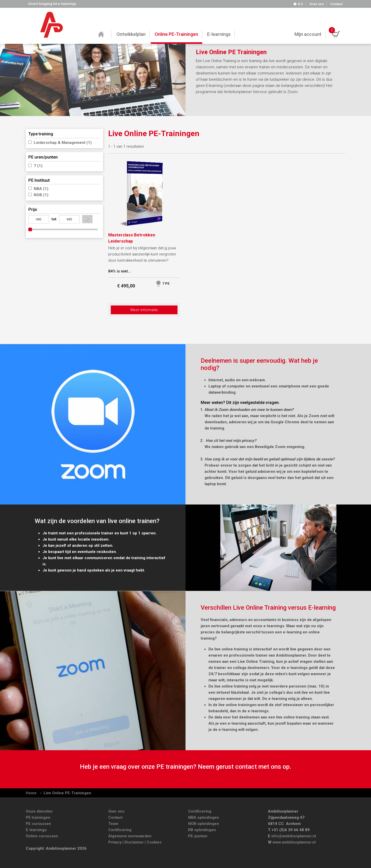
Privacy (115, 842)
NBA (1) (41, 189)
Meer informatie (144, 310)
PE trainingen (38, 817)
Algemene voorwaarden (130, 836)
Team (113, 824)
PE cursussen (38, 824)
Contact (336, 4)
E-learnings (36, 830)
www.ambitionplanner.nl (294, 842)
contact (246, 767)
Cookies (154, 842)
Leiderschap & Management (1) (63, 143)
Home (31, 793)
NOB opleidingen (204, 824)
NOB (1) (41, 195)
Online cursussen (42, 836)
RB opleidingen (202, 830)
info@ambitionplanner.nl (294, 836)
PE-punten (198, 836)
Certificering (120, 830)
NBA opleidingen (204, 817)
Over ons (317, 4)
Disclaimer (134, 842)
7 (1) (38, 166)
